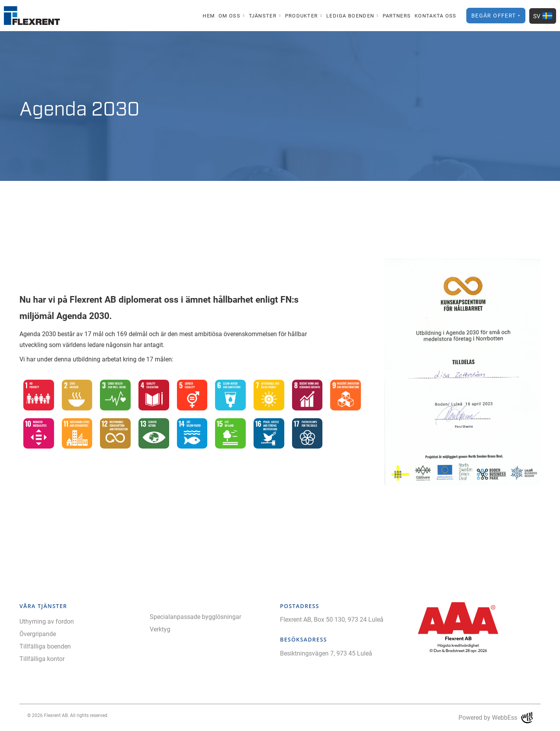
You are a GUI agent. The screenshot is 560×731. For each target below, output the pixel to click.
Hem (209, 16)
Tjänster (263, 16)
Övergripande (38, 634)
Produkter (302, 16)
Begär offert (494, 15)
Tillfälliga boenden (45, 646)
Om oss (229, 16)
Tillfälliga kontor (42, 658)
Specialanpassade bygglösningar (195, 616)
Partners (397, 16)
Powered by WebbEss (496, 718)
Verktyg (160, 629)
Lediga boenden (350, 16)
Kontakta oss (436, 16)
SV (543, 16)
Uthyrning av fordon (47, 621)
